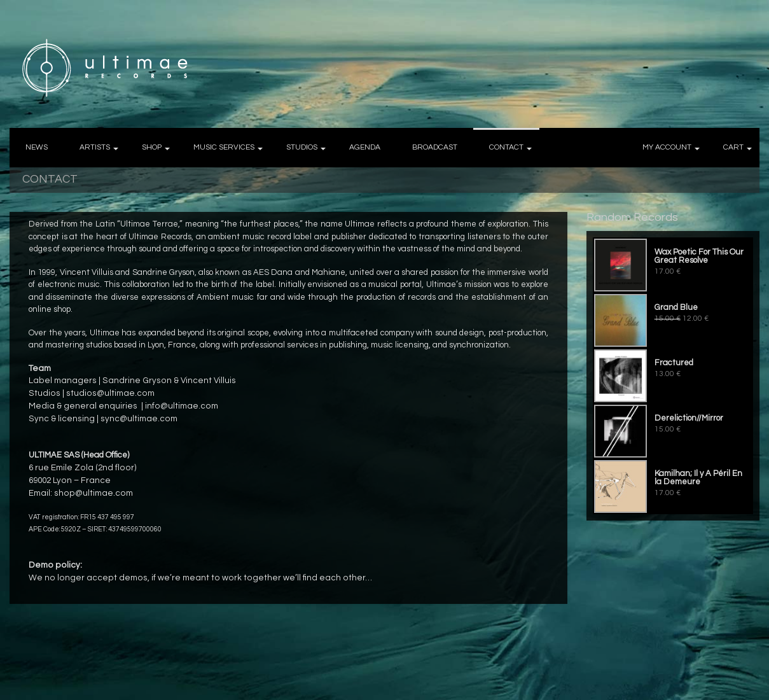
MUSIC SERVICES (224, 147)
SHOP (152, 147)
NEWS (37, 147)
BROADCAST (435, 147)
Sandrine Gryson (137, 381)
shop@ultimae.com (94, 493)
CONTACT (506, 147)
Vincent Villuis (208, 381)
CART (733, 147)
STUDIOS (302, 147)
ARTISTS (95, 147)
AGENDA (365, 147)
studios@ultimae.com (110, 393)
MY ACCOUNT (667, 147)
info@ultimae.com (182, 406)
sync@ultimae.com (139, 419)
